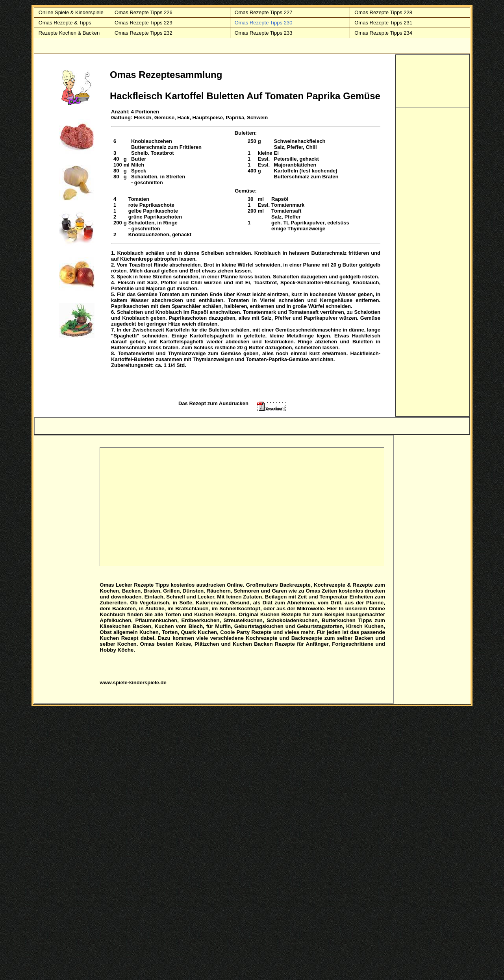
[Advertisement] (433, 80)
